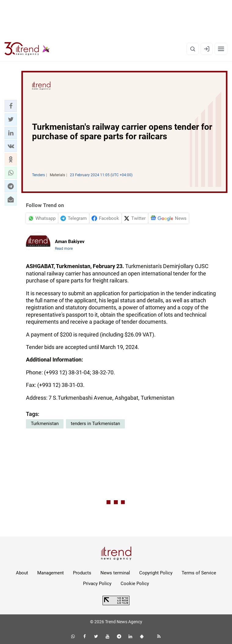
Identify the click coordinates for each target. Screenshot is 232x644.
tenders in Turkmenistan (95, 424)
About (22, 573)
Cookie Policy (135, 584)
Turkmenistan (45, 424)
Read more (64, 249)
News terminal (115, 573)
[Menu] (221, 49)
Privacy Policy (97, 584)
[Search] (193, 49)
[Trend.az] (27, 49)
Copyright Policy (156, 573)
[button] (11, 106)
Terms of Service (199, 573)
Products (82, 573)
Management (51, 573)
